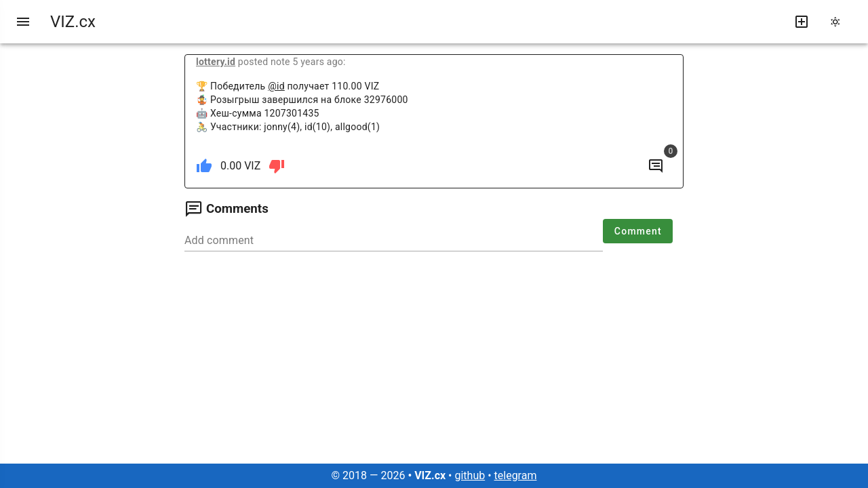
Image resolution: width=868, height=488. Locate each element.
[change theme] (840, 22)
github (470, 475)
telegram (516, 475)
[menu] (23, 22)
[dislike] (277, 166)
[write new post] (802, 22)
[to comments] (656, 166)
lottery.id (216, 62)
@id (276, 86)
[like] (204, 166)
